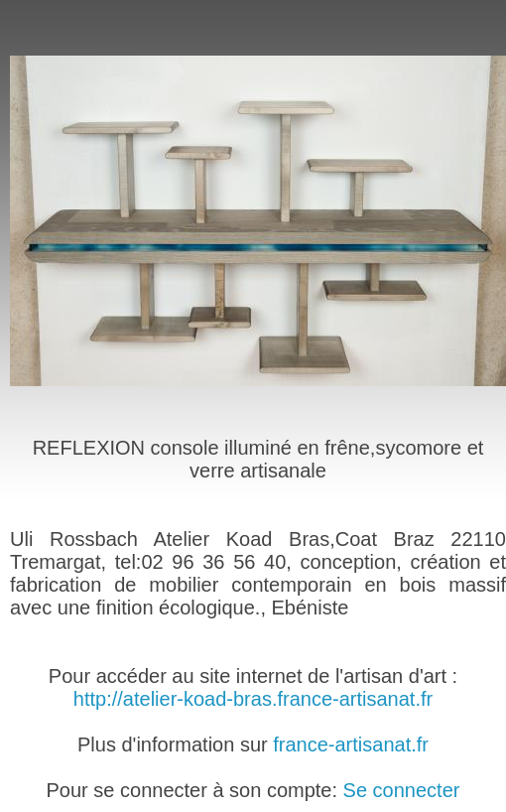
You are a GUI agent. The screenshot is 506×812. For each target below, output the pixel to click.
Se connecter (402, 790)
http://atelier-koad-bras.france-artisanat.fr (253, 699)
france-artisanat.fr (351, 744)
